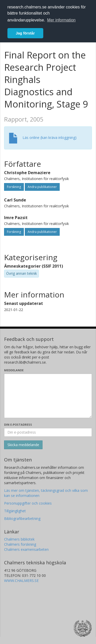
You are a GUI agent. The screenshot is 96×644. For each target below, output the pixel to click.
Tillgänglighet (15, 511)
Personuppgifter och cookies (28, 503)
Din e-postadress (18, 425)
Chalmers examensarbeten (26, 549)
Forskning (14, 187)
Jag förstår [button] (25, 33)
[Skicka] (23, 445)
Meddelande (14, 370)
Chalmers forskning (20, 544)
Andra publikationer (42, 187)
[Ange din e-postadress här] (48, 432)
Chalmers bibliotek (19, 539)
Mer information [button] (61, 20)
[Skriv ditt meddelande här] (48, 396)
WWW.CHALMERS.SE (21, 581)
